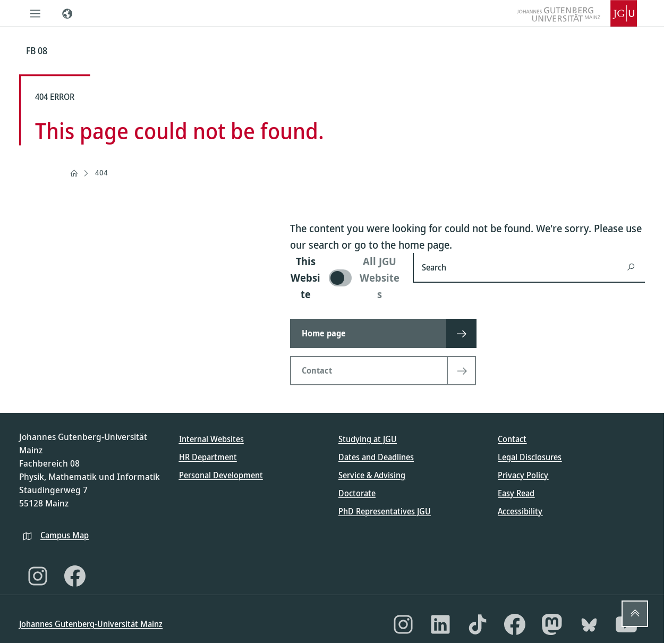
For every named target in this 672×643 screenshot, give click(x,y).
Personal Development (221, 475)
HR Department (208, 457)
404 (101, 172)
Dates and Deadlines (376, 457)
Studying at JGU (368, 439)
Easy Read (516, 493)
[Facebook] (75, 576)
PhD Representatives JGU (385, 511)
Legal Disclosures (530, 457)
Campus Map (65, 535)
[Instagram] (38, 576)
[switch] (345, 278)
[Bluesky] (589, 624)
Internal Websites (211, 439)
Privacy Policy (523, 475)
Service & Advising (372, 475)
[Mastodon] (552, 624)
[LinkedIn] (440, 624)
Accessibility (520, 511)
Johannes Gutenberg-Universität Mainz (91, 624)
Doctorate (357, 493)
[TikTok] (478, 624)
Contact (512, 439)
